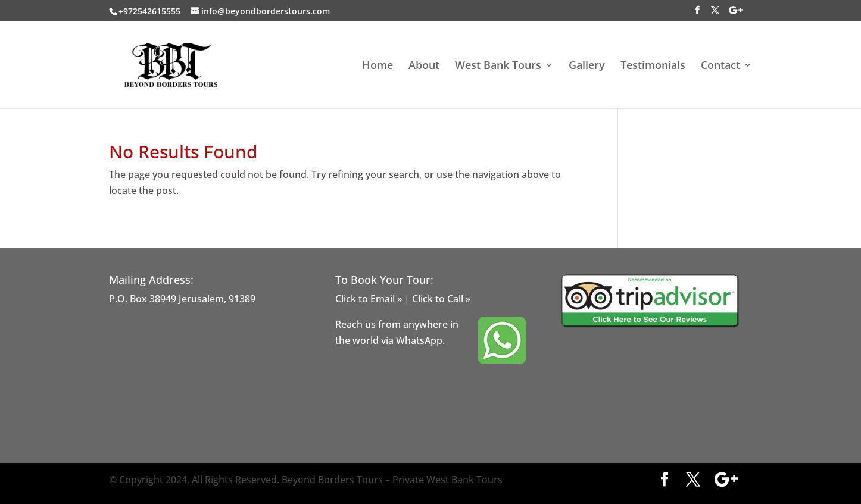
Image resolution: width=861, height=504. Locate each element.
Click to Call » (441, 299)
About (424, 66)
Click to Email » (369, 299)
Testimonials (653, 66)
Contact (720, 66)
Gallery (587, 66)
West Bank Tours (498, 66)
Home (378, 66)
